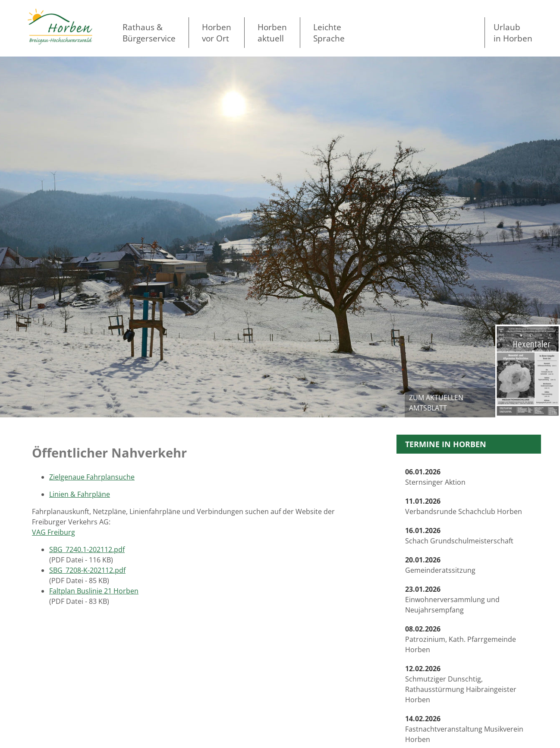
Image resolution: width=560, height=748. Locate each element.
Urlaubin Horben (513, 33)
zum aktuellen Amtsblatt (436, 403)
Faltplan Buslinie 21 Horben (94, 591)
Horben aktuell (272, 33)
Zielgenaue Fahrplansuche (92, 477)
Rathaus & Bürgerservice (149, 33)
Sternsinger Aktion (435, 477)
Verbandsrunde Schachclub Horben (464, 506)
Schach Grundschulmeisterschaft (459, 536)
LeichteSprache (329, 33)
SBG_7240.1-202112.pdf (87, 549)
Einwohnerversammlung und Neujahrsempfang (452, 600)
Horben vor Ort (217, 33)
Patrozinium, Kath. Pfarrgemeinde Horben (461, 639)
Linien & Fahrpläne (80, 494)
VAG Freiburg (53, 532)
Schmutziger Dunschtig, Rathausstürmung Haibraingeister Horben (461, 684)
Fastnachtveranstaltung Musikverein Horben (464, 729)
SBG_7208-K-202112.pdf (87, 570)
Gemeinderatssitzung (440, 565)
